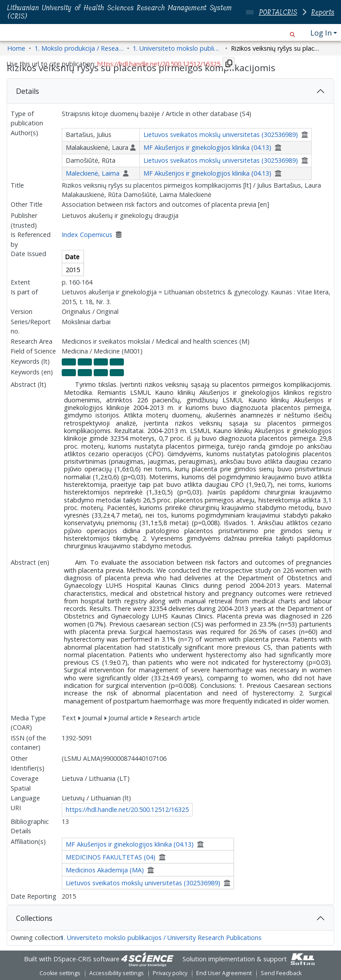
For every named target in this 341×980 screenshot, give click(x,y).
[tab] (170, 91)
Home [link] (16, 48)
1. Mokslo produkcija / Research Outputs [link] (79, 48)
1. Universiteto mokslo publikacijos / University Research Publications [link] (177, 48)
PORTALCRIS (278, 12)
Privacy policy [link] (170, 973)
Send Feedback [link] (281, 973)
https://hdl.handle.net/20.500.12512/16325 (127, 809)
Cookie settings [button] (60, 973)
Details (28, 91)
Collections (34, 918)
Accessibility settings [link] (117, 973)
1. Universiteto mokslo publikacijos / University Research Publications (161, 938)
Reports (323, 12)
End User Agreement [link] (224, 973)
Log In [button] (322, 33)
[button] (292, 33)
